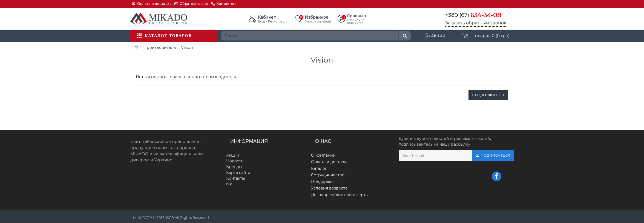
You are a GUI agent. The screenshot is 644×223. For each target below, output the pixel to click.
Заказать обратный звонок (476, 23)
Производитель (160, 47)
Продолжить (486, 95)
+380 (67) (473, 15)
